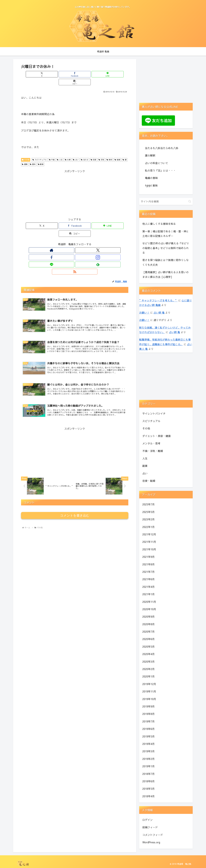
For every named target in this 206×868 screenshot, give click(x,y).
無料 (109, 152)
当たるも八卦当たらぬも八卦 (162, 148)
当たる (85, 152)
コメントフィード (153, 835)
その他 (26, 152)
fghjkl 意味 (151, 185)
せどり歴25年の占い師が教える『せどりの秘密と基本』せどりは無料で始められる (166, 248)
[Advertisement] (75, 186)
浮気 (101, 152)
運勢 (25, 156)
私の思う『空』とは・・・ (160, 170)
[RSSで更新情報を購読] (94, 234)
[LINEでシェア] (84, 74)
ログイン (147, 820)
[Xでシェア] (48, 74)
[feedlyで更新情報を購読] (88, 234)
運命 (33, 156)
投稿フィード (150, 827)
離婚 (41, 156)
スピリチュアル (40, 152)
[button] (102, 74)
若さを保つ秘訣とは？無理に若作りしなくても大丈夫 (166, 262)
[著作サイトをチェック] (55, 234)
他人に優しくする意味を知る (159, 224)
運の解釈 (150, 155)
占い (76, 152)
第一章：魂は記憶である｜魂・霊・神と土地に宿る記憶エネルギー (166, 234)
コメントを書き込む (75, 486)
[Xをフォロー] (62, 234)
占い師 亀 (159, 313)
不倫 (52, 152)
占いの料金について (157, 163)
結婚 (117, 152)
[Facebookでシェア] (66, 74)
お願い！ (144, 313)
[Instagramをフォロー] (75, 234)
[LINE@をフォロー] (81, 234)
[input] (166, 201)
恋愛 (93, 152)
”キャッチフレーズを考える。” (158, 300)
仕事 (68, 152)
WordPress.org (151, 842)
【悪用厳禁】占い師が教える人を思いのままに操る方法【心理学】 (166, 274)
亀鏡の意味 (151, 178)
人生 (60, 152)
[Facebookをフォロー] (68, 234)
